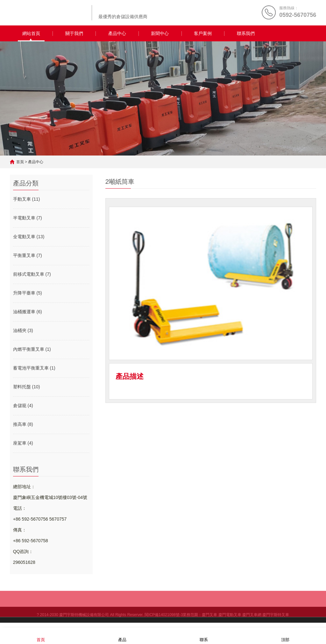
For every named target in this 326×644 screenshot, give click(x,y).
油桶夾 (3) (23, 330)
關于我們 (74, 33)
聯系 (204, 636)
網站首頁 (31, 33)
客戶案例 (203, 33)
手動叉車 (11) (27, 199)
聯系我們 (246, 33)
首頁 (20, 162)
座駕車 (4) (23, 443)
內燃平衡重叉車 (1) (32, 349)
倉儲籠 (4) (23, 405)
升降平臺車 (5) (28, 293)
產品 (122, 636)
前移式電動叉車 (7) (32, 274)
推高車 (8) (23, 424)
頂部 (285, 636)
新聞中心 (160, 33)
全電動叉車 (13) (29, 237)
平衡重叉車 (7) (28, 255)
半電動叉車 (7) (28, 218)
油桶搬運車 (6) (28, 312)
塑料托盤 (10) (27, 387)
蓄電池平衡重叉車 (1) (34, 368)
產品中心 (117, 33)
